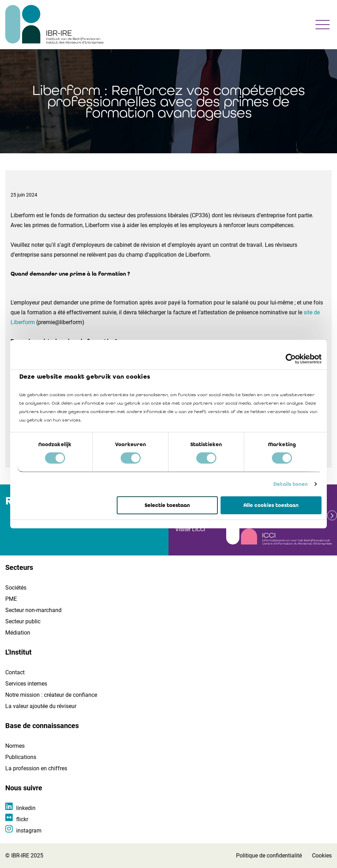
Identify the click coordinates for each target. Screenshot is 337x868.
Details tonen (291, 484)
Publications (21, 757)
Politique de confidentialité (269, 856)
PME (11, 599)
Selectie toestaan (167, 505)
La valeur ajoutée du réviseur (41, 706)
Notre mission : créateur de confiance (51, 695)
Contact (15, 672)
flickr (22, 819)
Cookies (322, 856)
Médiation (18, 633)
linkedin (26, 808)
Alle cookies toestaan (271, 505)
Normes (15, 746)
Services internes (26, 684)
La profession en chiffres (36, 768)
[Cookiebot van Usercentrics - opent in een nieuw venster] (291, 359)
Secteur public (23, 621)
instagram (29, 831)
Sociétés (16, 588)
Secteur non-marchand (33, 610)
